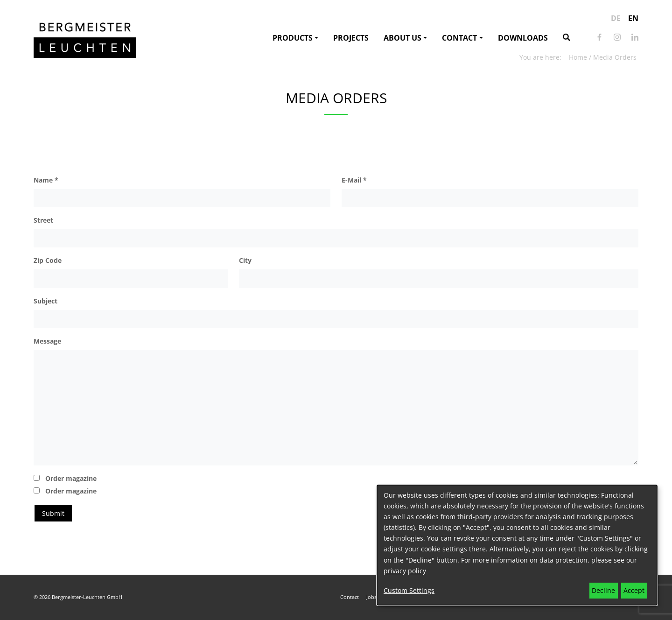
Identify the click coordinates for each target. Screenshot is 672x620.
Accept (634, 590)
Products (293, 38)
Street (43, 220)
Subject (45, 301)
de (616, 18)
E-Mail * (354, 180)
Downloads (523, 38)
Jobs (371, 597)
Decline (603, 590)
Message (47, 341)
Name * (46, 180)
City (245, 260)
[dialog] (517, 545)
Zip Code (48, 260)
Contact (459, 38)
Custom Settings (409, 590)
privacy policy (405, 571)
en (633, 18)
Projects (351, 38)
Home (578, 57)
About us (402, 38)
